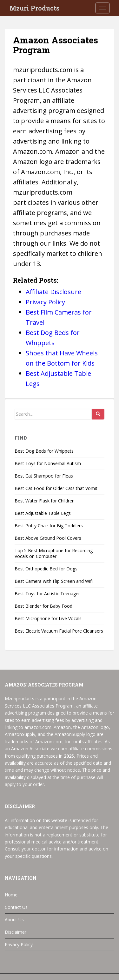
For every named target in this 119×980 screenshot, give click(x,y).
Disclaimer (16, 932)
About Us (14, 920)
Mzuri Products (35, 8)
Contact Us (16, 907)
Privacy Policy (19, 944)
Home (11, 895)
